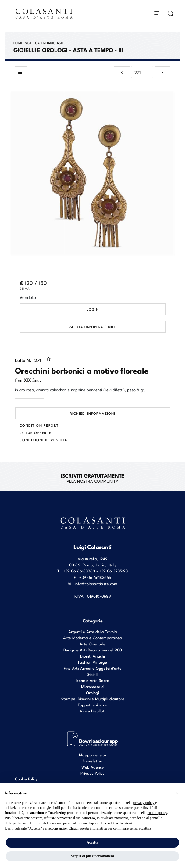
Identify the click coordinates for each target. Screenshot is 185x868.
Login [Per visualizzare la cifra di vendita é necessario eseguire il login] (93, 309)
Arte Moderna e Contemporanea (92, 638)
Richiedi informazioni (92, 413)
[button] (177, 793)
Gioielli (92, 674)
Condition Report (39, 425)
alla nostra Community (92, 478)
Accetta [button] (92, 842)
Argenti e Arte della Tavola (93, 631)
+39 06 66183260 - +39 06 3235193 (95, 571)
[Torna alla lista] (21, 72)
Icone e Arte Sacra (93, 680)
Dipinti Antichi (92, 656)
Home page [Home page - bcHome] (23, 43)
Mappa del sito (92, 755)
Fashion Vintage (92, 662)
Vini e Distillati (93, 711)
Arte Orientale (92, 644)
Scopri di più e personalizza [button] (92, 856)
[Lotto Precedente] (122, 72)
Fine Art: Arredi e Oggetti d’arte (93, 668)
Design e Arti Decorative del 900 (93, 650)
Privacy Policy (92, 773)
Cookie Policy (26, 779)
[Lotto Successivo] (162, 72)
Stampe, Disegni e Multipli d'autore (93, 699)
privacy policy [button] (144, 803)
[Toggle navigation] (157, 14)
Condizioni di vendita (44, 440)
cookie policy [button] (157, 813)
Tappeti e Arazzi (92, 705)
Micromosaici (93, 686)
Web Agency (93, 767)
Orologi (92, 692)
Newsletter (92, 761)
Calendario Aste (50, 43)
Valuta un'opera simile (92, 327)
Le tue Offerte (36, 432)
